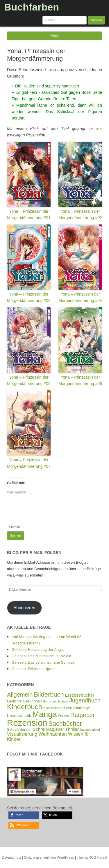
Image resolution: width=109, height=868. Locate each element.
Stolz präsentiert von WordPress (49, 858)
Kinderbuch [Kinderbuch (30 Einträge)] (25, 707)
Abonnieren (24, 608)
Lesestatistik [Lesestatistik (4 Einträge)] (19, 715)
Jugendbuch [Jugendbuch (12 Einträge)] (85, 700)
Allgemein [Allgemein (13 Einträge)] (20, 695)
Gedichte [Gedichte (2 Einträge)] (14, 701)
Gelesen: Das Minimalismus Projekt (41, 656)
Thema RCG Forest (92, 858)
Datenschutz (11, 858)
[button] (24, 815)
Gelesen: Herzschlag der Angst (38, 650)
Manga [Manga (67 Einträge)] (45, 714)
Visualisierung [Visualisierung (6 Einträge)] (22, 734)
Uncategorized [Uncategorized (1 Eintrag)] (90, 730)
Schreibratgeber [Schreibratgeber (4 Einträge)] (49, 729)
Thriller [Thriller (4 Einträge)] (72, 729)
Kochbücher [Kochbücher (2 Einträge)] (53, 708)
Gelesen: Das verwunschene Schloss (43, 662)
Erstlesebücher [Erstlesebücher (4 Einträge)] (79, 695)
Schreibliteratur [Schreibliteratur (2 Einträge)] (19, 730)
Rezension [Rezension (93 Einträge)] (27, 723)
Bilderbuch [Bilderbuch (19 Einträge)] (49, 694)
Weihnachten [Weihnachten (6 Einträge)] (53, 734)
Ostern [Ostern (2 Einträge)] (64, 716)
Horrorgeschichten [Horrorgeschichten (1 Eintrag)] (55, 701)
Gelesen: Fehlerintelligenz (33, 669)
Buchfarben (32, 7)
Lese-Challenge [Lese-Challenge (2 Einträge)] (77, 708)
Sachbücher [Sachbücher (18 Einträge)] (65, 724)
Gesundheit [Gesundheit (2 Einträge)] (32, 701)
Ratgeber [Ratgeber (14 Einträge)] (83, 715)
